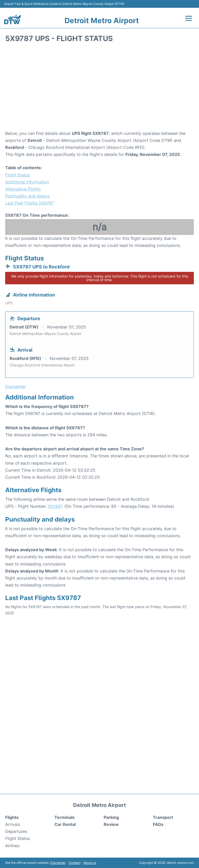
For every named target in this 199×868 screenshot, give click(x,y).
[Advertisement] (99, 88)
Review (111, 824)
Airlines (12, 846)
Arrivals (13, 824)
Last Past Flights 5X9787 (30, 203)
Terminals (65, 817)
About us (90, 863)
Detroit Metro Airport (102, 21)
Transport (163, 817)
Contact (74, 863)
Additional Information (27, 182)
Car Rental (65, 824)
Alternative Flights (23, 189)
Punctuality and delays (27, 196)
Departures (16, 831)
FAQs (158, 824)
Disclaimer (58, 863)
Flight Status (17, 175)
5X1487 (55, 506)
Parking (111, 817)
